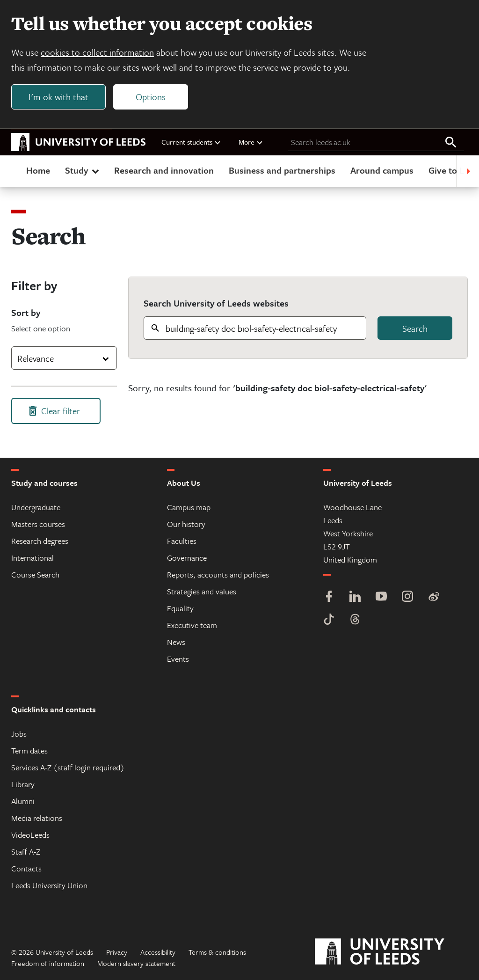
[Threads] (355, 620)
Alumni (23, 801)
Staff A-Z (26, 852)
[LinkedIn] (355, 597)
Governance (187, 558)
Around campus (382, 170)
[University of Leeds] (391, 952)
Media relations (37, 818)
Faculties (182, 541)
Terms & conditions (217, 952)
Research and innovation (164, 170)
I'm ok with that (58, 97)
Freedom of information (48, 963)
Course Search (35, 574)
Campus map (189, 507)
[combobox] (64, 358)
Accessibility (158, 952)
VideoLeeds (30, 835)
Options (151, 97)
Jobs (19, 734)
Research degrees (40, 541)
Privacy (117, 952)
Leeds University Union (49, 885)
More (251, 142)
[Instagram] (407, 597)
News (176, 642)
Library (23, 784)
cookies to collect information (97, 52)
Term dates (29, 750)
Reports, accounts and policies (218, 574)
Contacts (26, 868)
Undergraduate (36, 507)
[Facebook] (329, 597)
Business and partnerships (282, 170)
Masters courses (38, 524)
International (33, 558)
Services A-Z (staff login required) (68, 767)
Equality (180, 608)
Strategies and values (202, 591)
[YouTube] (381, 597)
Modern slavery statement (136, 963)
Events (178, 659)
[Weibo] (434, 597)
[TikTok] (329, 620)
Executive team (192, 625)
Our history (186, 524)
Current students (191, 142)
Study (83, 170)
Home (38, 170)
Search (415, 328)
